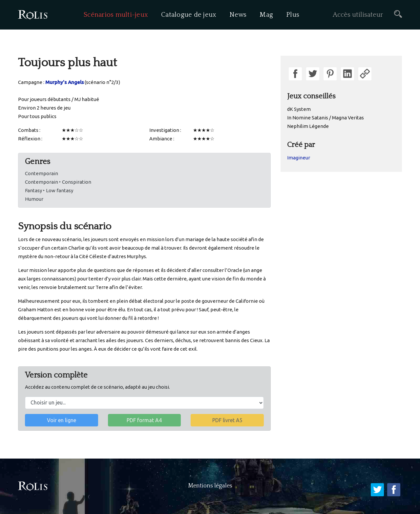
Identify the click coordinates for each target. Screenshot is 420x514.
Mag (266, 15)
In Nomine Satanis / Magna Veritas (325, 118)
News (238, 15)
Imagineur (299, 158)
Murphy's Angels (64, 82)
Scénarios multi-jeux (116, 15)
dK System (299, 109)
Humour (34, 199)
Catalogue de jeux (189, 15)
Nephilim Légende (308, 126)
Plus (293, 15)
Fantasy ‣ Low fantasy (49, 190)
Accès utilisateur (358, 15)
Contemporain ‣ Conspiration (58, 182)
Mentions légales (210, 486)
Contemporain (42, 173)
